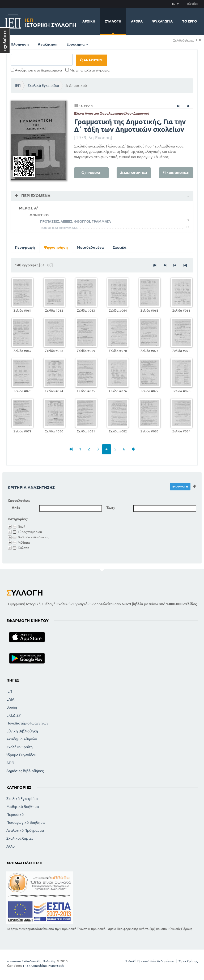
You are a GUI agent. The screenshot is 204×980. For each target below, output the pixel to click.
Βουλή (12, 707)
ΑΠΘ (10, 763)
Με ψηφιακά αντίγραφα (87, 70)
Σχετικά (120, 247)
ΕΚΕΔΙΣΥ (14, 715)
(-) (200, 40)
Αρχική (89, 21)
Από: (16, 508)
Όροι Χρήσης (188, 961)
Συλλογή (113, 21)
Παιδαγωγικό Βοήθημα (25, 822)
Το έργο (190, 21)
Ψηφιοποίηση (56, 247)
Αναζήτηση (48, 44)
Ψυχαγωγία (162, 21)
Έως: (110, 508)
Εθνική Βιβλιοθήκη (22, 731)
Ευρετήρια (77, 44)
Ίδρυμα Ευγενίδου (21, 755)
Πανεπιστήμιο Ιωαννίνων (27, 723)
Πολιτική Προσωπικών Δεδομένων (149, 961)
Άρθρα (137, 21)
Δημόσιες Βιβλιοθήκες (25, 771)
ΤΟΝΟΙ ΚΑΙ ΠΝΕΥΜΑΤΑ (59, 228)
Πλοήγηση (20, 44)
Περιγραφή (25, 247)
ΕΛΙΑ (10, 699)
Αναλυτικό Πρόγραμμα (25, 830)
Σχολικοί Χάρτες (20, 838)
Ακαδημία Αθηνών (22, 739)
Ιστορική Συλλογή (51, 22)
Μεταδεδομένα (90, 247)
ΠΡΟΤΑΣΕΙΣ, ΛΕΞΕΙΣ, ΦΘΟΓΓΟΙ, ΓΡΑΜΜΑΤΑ (75, 221)
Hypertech (56, 966)
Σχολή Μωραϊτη (20, 747)
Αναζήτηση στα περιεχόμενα (36, 70)
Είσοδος (192, 4)
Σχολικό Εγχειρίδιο (43, 86)
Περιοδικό (15, 815)
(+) (196, 40)
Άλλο (10, 846)
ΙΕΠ (18, 86)
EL (175, 4)
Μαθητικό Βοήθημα (23, 807)
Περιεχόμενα (35, 196)
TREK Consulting (35, 966)
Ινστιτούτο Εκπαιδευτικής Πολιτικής (31, 961)
